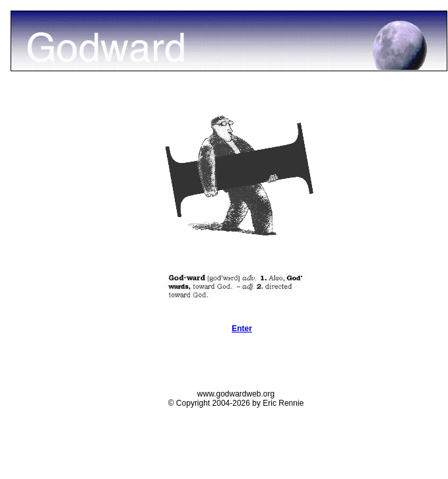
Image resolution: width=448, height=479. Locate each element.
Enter (242, 329)
